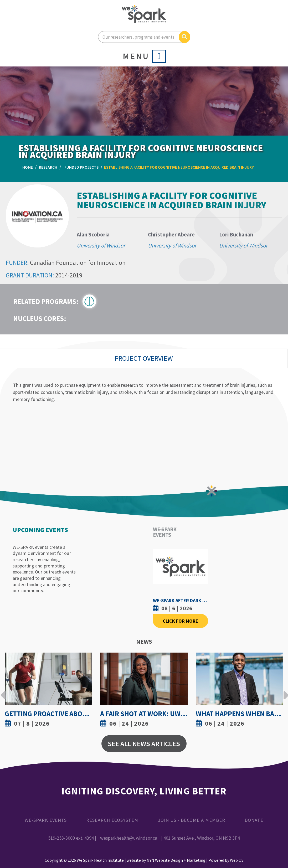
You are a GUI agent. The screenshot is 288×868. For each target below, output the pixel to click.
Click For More (180, 621)
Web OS (237, 860)
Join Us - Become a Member (192, 820)
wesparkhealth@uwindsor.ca (129, 838)
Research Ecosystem (112, 820)
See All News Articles (144, 744)
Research (48, 167)
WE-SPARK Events (46, 820)
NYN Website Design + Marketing (176, 860)
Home (28, 167)
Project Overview (144, 358)
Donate (254, 820)
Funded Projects (81, 167)
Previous (3, 691)
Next (285, 691)
